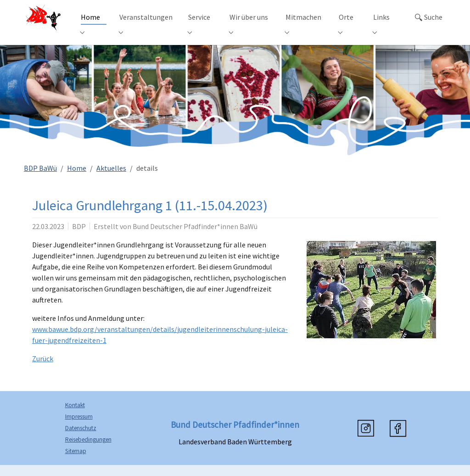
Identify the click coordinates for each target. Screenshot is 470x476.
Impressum (79, 428)
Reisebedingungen (88, 451)
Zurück (43, 370)
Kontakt (75, 416)
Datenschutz (81, 439)
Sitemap (76, 462)
